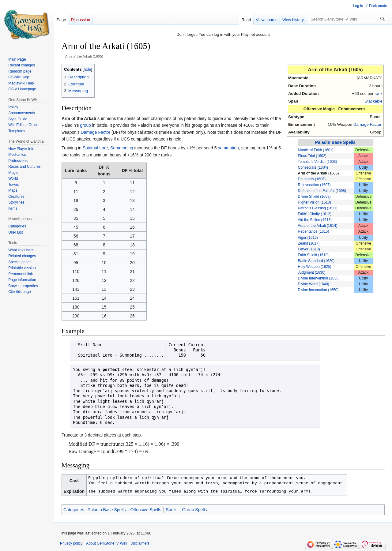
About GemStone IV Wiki (106, 543)
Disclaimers (140, 543)
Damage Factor (367, 124)
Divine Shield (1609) (314, 197)
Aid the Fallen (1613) (315, 220)
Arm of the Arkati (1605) (318, 173)
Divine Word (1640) (314, 284)
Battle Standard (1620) (316, 261)
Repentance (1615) (314, 231)
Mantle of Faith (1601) (316, 150)
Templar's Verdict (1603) (318, 162)
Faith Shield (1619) (313, 255)
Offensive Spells (146, 510)
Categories (74, 510)
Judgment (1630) (312, 272)
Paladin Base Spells (335, 142)
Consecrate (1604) (313, 167)
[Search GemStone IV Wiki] (348, 19)
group (85, 125)
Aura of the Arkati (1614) (318, 226)
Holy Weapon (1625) (315, 267)
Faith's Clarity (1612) (315, 214)
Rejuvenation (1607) (314, 185)
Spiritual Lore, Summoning (108, 148)
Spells (171, 510)
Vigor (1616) (308, 238)
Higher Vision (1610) (315, 202)
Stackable (374, 101)
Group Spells (195, 510)
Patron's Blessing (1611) (318, 208)
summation (228, 148)
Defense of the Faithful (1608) (322, 191)
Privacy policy (71, 543)
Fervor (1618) (309, 249)
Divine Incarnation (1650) (318, 290)
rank (379, 94)
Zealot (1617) (309, 243)
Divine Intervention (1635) (319, 278)
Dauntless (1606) (312, 179)
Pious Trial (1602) (312, 156)
